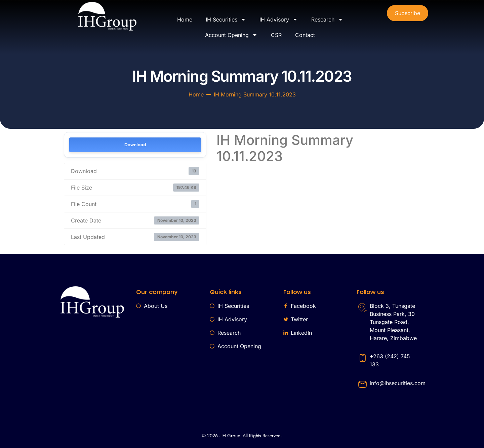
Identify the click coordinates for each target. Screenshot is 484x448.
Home (185, 19)
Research (327, 19)
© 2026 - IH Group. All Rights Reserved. (242, 436)
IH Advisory (279, 19)
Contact (305, 35)
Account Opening (231, 35)
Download (135, 145)
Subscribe (408, 13)
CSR (276, 35)
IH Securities (226, 19)
